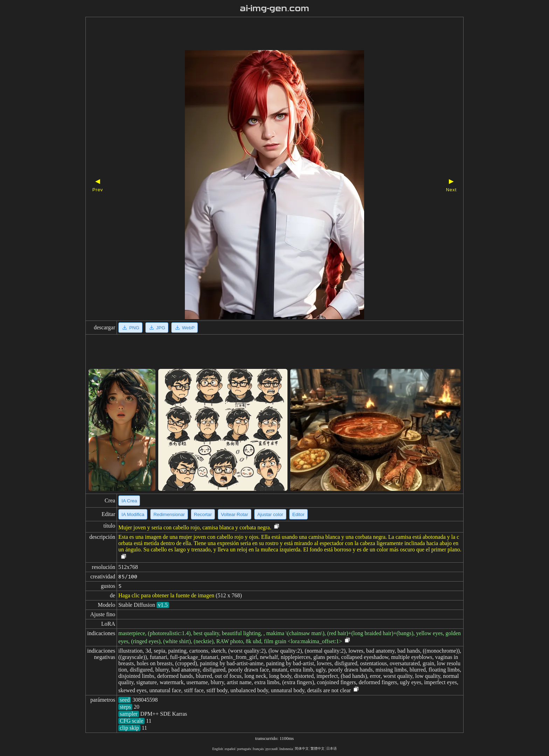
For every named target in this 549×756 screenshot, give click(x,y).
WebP (185, 328)
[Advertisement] (262, 34)
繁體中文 (318, 748)
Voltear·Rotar (235, 514)
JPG (157, 328)
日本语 (332, 748)
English (218, 749)
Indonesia (286, 749)
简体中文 (302, 748)
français (258, 749)
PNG (130, 328)
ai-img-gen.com (275, 8)
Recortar (203, 514)
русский (272, 749)
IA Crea (129, 501)
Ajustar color (270, 514)
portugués (244, 749)
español (230, 749)
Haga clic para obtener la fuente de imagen (166, 595)
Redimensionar (169, 514)
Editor (298, 514)
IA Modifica (133, 514)
